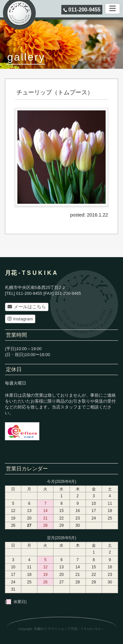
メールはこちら (27, 307)
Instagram (20, 319)
